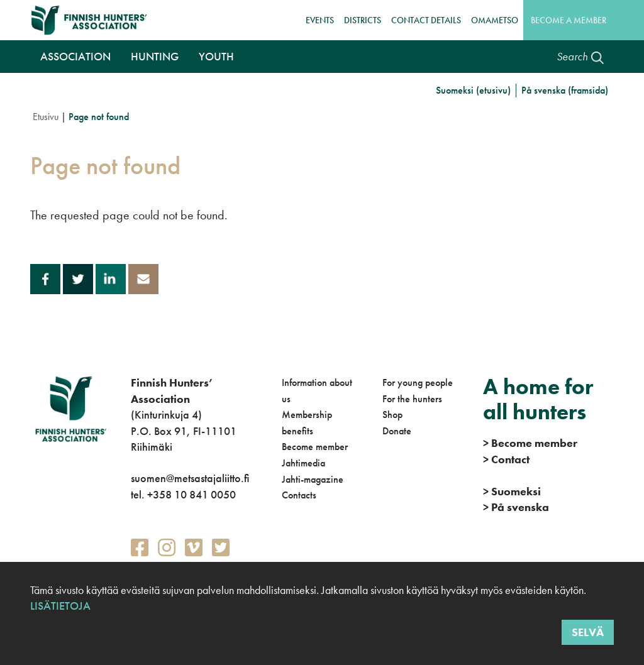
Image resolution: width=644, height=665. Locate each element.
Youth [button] (216, 56)
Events (320, 20)
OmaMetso (495, 20)
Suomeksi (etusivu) (473, 90)
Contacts (299, 495)
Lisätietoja (60, 606)
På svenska (516, 507)
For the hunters (412, 399)
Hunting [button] (155, 56)
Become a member (569, 20)
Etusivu (46, 117)
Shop (392, 415)
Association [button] (75, 56)
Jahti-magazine (313, 479)
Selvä (588, 632)
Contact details (426, 20)
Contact (506, 459)
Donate (397, 431)
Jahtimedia (303, 463)
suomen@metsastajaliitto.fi (190, 478)
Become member (315, 447)
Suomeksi (512, 491)
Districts (363, 20)
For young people (418, 382)
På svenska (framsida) (565, 90)
